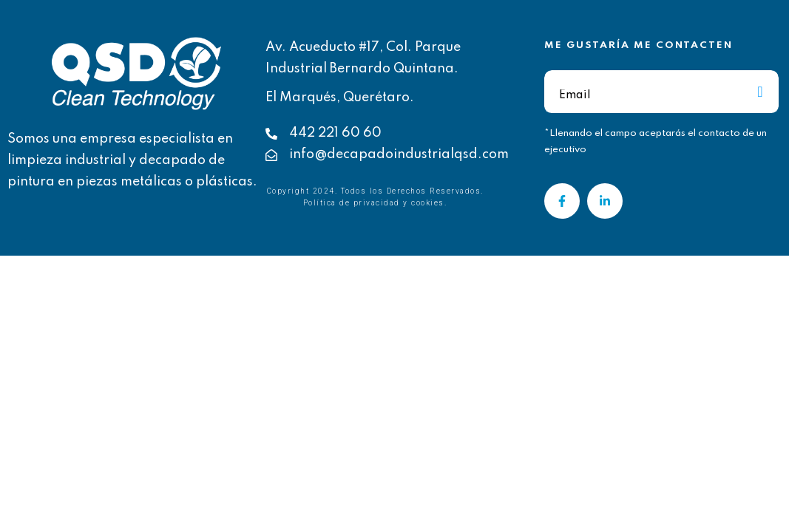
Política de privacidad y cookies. (375, 203)
